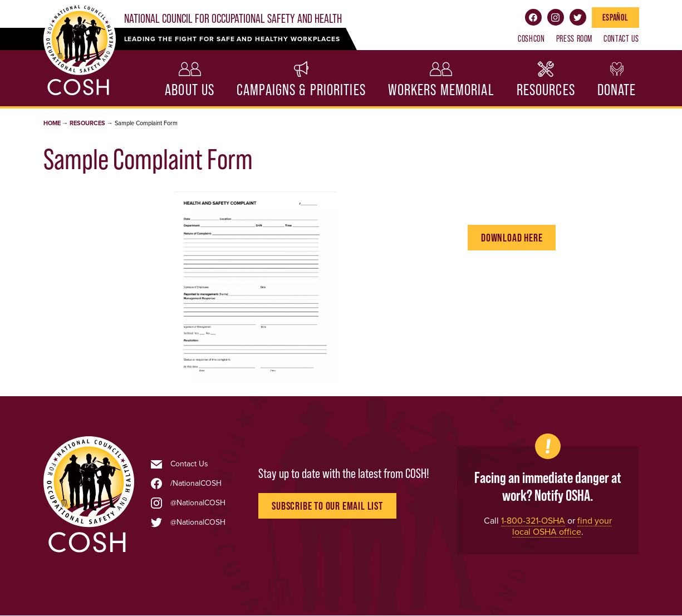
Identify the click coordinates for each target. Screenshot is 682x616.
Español (615, 17)
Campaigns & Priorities (301, 90)
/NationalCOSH (196, 484)
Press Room (574, 38)
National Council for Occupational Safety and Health (233, 19)
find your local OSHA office (562, 526)
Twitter (578, 17)
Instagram (556, 17)
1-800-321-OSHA (533, 521)
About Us (190, 90)
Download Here (512, 238)
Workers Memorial (441, 90)
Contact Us (621, 38)
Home (52, 123)
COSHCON (531, 38)
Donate (617, 90)
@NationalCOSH (198, 503)
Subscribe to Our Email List (327, 506)
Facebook (533, 17)
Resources (546, 90)
